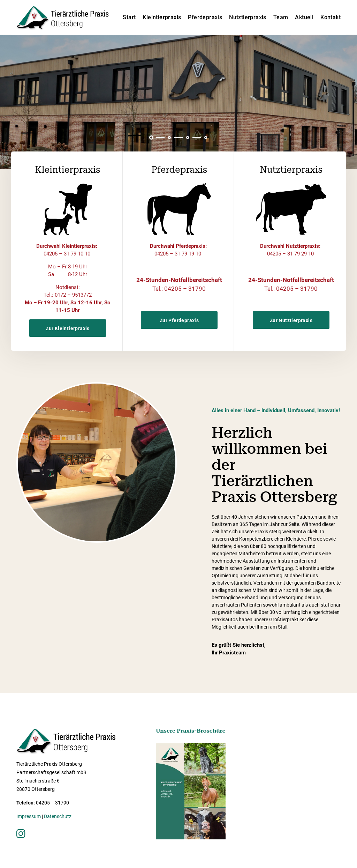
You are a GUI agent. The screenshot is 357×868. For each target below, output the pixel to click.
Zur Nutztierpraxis (291, 320)
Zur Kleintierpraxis (68, 328)
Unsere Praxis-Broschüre (191, 731)
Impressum (29, 816)
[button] (151, 138)
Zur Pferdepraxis (179, 320)
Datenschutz (58, 816)
